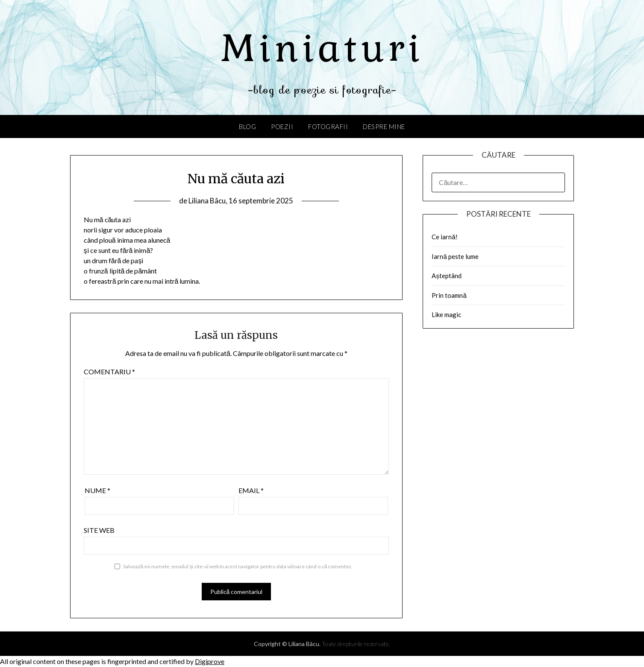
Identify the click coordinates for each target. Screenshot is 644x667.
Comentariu (109, 372)
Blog (247, 126)
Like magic (446, 314)
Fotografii (328, 126)
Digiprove (210, 661)
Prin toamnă (449, 295)
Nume (97, 490)
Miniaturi (322, 48)
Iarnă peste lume (455, 256)
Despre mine (384, 126)
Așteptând (447, 276)
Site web (99, 530)
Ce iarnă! (444, 237)
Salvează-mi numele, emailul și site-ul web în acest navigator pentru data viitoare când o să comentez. (238, 566)
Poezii (282, 126)
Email (251, 490)
